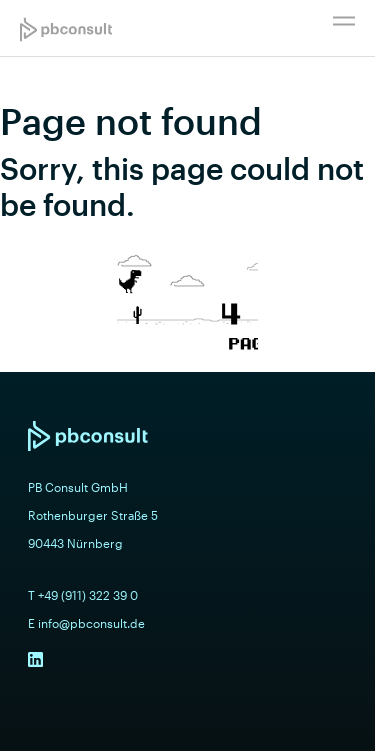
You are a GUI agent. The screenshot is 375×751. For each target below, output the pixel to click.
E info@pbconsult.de (86, 623)
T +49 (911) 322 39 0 (83, 595)
